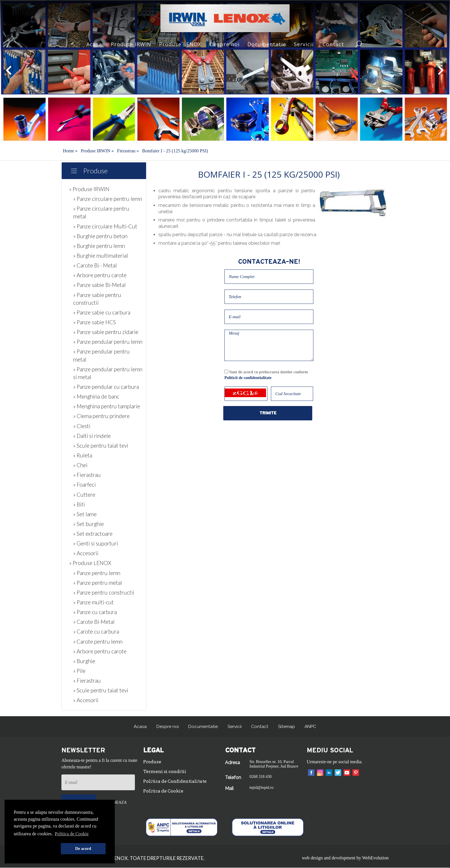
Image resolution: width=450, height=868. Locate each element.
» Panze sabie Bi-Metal (99, 285)
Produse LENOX (180, 44)
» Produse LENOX (90, 563)
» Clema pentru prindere (101, 416)
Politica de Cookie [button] (72, 834)
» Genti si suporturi (96, 543)
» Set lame (85, 514)
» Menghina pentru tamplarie (107, 406)
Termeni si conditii (166, 772)
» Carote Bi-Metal (94, 622)
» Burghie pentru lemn (99, 246)
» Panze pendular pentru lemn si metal (108, 373)
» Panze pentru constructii (104, 592)
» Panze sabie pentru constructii (97, 299)
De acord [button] (83, 848)
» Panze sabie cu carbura (102, 312)
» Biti (79, 504)
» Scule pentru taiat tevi (101, 445)
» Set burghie (89, 524)
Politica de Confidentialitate (176, 782)
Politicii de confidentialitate (248, 378)
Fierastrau (128, 151)
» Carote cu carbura (96, 631)
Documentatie (267, 44)
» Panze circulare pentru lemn (108, 199)
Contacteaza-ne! (269, 262)
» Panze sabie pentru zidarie (106, 332)
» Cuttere (84, 495)
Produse (95, 171)
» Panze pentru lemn (97, 573)
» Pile (79, 671)
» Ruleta (83, 455)
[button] (36, 849)
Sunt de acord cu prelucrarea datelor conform (266, 375)
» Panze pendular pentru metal (101, 355)
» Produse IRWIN (89, 189)
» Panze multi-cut (93, 602)
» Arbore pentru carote (100, 275)
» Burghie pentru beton (100, 236)
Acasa (94, 44)
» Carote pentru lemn (98, 641)
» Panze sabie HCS (95, 322)
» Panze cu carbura (95, 612)
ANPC (312, 726)
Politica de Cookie (164, 792)
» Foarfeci (85, 485)
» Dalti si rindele (92, 436)
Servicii (304, 44)
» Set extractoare (93, 534)
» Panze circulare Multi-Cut (105, 226)
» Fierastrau (87, 475)
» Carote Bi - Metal (95, 265)
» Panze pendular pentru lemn (108, 342)
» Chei (80, 465)
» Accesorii (86, 553)
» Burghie (84, 661)
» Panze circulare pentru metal (101, 212)
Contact (333, 44)
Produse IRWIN (131, 44)
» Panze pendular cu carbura (106, 387)
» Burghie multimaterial (101, 256)
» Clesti (82, 426)
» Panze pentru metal (98, 583)
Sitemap (287, 726)
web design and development (329, 858)
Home (70, 151)
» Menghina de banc (96, 396)
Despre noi (225, 44)
